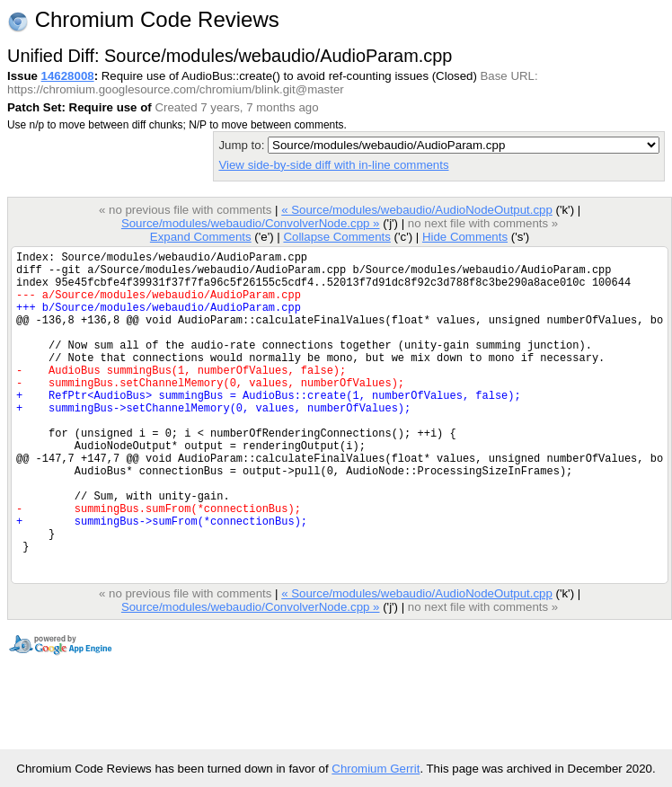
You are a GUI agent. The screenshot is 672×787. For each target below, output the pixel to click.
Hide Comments (465, 237)
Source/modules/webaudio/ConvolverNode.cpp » (251, 223)
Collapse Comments (336, 237)
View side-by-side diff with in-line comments (333, 165)
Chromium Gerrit (376, 769)
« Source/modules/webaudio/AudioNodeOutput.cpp (417, 210)
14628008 (68, 76)
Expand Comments (201, 237)
